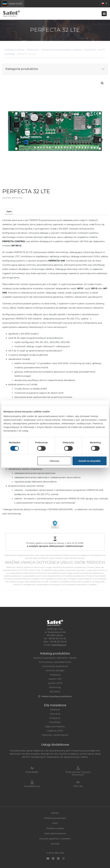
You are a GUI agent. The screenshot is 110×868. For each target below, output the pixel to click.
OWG (55, 823)
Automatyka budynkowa (55, 666)
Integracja (55, 675)
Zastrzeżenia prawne (55, 833)
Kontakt (55, 844)
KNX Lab (78, 786)
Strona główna (15, 50)
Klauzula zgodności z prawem (55, 839)
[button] (104, 3)
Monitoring (55, 687)
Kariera (55, 813)
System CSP (55, 679)
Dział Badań (32, 772)
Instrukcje (55, 714)
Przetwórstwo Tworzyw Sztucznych (78, 773)
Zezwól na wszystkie (90, 461)
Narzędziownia (32, 786)
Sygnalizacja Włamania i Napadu (62, 50)
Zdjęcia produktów (55, 726)
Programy (55, 718)
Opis (9, 211)
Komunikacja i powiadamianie (55, 662)
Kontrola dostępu (55, 670)
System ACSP (55, 683)
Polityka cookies (55, 828)
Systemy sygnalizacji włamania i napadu (55, 658)
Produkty (33, 50)
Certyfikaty (55, 722)
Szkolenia (55, 710)
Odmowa (54, 461)
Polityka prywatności (55, 818)
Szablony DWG (55, 731)
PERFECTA (90, 50)
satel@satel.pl (59, 645)
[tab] (9, 211)
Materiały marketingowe (55, 735)
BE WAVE (55, 692)
